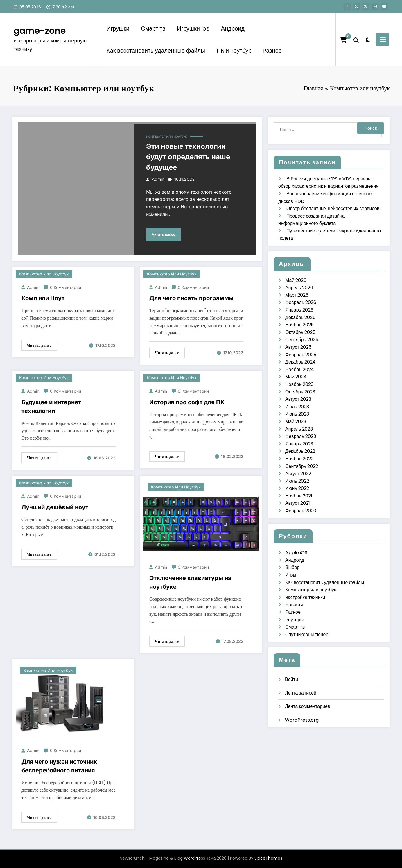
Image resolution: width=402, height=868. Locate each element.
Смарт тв (153, 28)
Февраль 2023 (301, 436)
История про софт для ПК (187, 402)
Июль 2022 (297, 481)
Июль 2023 (297, 407)
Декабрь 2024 (300, 362)
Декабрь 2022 (300, 451)
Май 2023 (296, 422)
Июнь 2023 (297, 414)
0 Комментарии (65, 287)
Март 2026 (297, 295)
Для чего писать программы (191, 298)
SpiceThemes (268, 858)
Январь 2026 (299, 310)
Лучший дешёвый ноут (55, 507)
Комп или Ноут (43, 298)
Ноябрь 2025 (299, 325)
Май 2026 (296, 280)
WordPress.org (302, 720)
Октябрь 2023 (300, 392)
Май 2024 (296, 377)
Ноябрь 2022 (299, 459)
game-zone (40, 31)
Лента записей (301, 693)
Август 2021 (298, 503)
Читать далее (164, 234)
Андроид (233, 28)
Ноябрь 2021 (299, 496)
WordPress (194, 858)
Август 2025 (298, 347)
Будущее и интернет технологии (51, 407)
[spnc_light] (367, 39)
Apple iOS (296, 553)
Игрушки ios (193, 28)
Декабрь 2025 (300, 317)
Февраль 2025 (301, 355)
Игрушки (118, 28)
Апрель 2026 (299, 288)
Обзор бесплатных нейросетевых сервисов (333, 209)
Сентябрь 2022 (302, 466)
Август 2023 (298, 399)
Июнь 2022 (297, 488)
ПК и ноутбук (234, 51)
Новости (294, 605)
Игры (291, 575)
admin (158, 179)
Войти (291, 679)
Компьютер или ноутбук (167, 137)
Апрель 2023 (299, 429)
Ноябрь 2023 (299, 384)
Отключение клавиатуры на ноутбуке (190, 582)
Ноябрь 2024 (300, 369)
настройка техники (305, 597)
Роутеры (294, 620)
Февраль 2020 (301, 511)
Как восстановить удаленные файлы (156, 51)
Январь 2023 (299, 444)
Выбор (292, 567)
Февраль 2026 (301, 302)
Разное (272, 51)
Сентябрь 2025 (302, 340)
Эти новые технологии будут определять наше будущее (188, 157)
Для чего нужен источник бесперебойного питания (59, 766)
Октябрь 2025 (300, 332)
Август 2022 (298, 474)
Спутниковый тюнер (307, 635)
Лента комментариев (307, 706)
